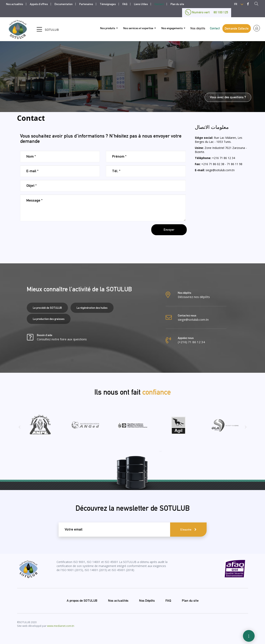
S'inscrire (186, 530)
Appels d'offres (39, 4)
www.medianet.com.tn (61, 626)
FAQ (125, 4)
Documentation (64, 4)
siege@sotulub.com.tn (220, 170)
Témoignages (108, 4)
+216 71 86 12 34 (224, 158)
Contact (159, 4)
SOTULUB (52, 30)
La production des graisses (49, 319)
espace (257, 28)
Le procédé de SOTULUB (47, 308)
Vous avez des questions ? (228, 97)
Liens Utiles (141, 4)
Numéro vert (207, 12)
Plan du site (177, 4)
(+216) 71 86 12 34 (191, 342)
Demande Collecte (237, 28)
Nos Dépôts (147, 601)
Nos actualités (15, 4)
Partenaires (86, 4)
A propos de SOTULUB (82, 601)
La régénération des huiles (92, 308)
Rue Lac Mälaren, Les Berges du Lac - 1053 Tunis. (219, 140)
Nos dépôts (198, 28)
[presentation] (51, 232)
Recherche (257, 4)
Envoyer (169, 230)
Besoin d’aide (62, 337)
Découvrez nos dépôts (194, 297)
